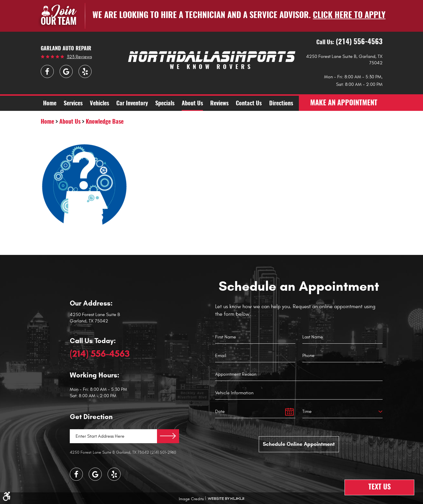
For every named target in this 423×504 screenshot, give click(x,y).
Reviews (219, 104)
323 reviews (79, 57)
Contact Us (249, 104)
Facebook (47, 71)
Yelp (85, 71)
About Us (192, 104)
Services (73, 104)
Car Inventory (132, 104)
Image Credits (191, 499)
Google (66, 71)
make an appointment (344, 103)
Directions (281, 104)
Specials (165, 104)
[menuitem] (50, 103)
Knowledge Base (105, 122)
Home (50, 104)
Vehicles (99, 104)
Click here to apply (349, 16)
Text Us (380, 487)
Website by (226, 499)
